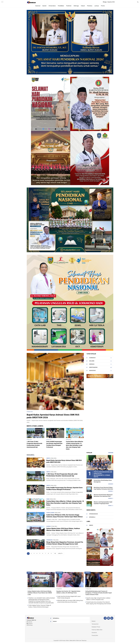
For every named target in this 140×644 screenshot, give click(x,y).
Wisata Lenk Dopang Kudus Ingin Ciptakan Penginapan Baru (103, 503)
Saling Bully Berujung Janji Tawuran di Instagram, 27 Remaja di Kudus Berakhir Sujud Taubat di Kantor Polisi (98, 593)
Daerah (44, 6)
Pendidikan (61, 6)
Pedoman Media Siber (97, 630)
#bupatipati (92, 371)
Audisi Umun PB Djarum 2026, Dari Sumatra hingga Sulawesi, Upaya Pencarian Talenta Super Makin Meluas (65, 516)
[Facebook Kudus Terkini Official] (105, 618)
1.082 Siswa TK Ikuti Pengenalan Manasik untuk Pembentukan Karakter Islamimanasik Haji (62, 475)
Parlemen (69, 6)
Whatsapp (30, 625)
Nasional (38, 6)
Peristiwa (90, 6)
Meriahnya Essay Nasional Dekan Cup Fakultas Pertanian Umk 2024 (103, 488)
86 (55, 553)
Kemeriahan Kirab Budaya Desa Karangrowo (103, 481)
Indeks (91, 525)
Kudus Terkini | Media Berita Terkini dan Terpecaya (74, 641)
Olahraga (76, 6)
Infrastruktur (52, 6)
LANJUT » (60, 553)
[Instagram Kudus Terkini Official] (108, 618)
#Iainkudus (92, 358)
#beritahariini (93, 367)
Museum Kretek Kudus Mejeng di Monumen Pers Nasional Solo (103, 495)
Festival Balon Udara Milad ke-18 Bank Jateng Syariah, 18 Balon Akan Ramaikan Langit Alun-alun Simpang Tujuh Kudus (75, 445)
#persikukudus (93, 514)
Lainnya (97, 6)
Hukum (83, 6)
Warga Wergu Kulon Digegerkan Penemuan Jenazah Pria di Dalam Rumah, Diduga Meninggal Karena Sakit (65, 543)
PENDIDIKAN (59, 573)
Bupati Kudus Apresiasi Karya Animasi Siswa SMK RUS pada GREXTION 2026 (64, 461)
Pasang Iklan (95, 635)
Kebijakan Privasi (96, 627)
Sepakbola (92, 517)
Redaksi (94, 621)
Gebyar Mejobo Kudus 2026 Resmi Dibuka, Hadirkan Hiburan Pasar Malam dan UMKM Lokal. (63, 529)
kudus (29, 573)
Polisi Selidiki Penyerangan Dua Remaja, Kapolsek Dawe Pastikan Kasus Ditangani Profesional (64, 489)
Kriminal (88, 573)
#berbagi (92, 364)
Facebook (29, 622)
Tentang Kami (95, 624)
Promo (103, 6)
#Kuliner (92, 361)
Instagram (30, 624)
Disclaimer (94, 633)
